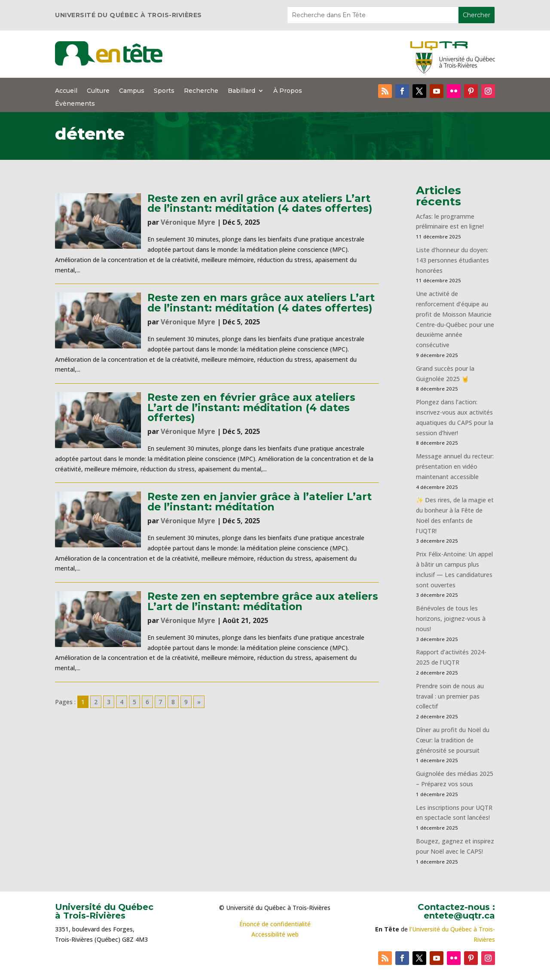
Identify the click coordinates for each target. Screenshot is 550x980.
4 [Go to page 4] (122, 702)
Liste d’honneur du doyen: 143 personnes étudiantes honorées (452, 260)
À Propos (288, 91)
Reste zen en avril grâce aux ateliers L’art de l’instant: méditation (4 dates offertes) (260, 203)
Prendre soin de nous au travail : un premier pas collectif (450, 696)
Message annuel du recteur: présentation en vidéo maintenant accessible (455, 466)
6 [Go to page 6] (147, 702)
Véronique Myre (188, 222)
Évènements (75, 104)
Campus (132, 91)
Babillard (241, 91)
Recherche (201, 91)
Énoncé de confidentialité (275, 924)
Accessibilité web (275, 934)
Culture (98, 91)
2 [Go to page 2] (96, 702)
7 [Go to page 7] (160, 702)
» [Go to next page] (199, 702)
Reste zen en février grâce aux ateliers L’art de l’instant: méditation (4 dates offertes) (251, 407)
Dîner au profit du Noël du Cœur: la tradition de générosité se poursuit (453, 740)
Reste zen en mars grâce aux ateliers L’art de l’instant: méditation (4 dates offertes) (261, 302)
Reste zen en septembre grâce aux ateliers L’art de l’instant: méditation (263, 601)
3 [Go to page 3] (109, 702)
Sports (164, 91)
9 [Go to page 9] (186, 702)
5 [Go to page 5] (134, 702)
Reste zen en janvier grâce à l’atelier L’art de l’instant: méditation (260, 501)
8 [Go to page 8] (173, 702)
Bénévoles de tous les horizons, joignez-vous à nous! (451, 618)
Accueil (66, 91)
